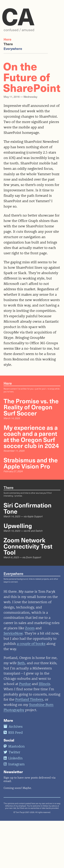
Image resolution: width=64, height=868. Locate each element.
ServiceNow (13, 633)
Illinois (44, 684)
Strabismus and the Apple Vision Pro (31, 463)
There (8, 44)
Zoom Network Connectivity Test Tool (28, 546)
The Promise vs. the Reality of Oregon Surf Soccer (31, 407)
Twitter (12, 752)
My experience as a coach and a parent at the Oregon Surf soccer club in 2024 (31, 436)
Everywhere (13, 48)
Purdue (25, 684)
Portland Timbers (29, 699)
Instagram (14, 764)
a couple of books (31, 644)
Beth (21, 663)
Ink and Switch (35, 531)
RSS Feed (13, 732)
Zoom (30, 628)
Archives (13, 726)
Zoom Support (33, 557)
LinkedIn (13, 758)
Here (7, 39)
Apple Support (35, 516)
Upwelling (18, 525)
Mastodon (14, 746)
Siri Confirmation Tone (28, 508)
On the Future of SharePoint (32, 77)
